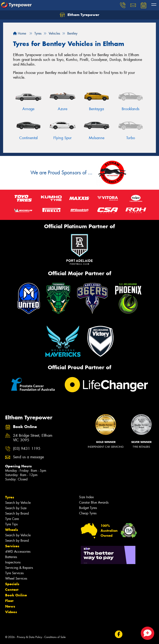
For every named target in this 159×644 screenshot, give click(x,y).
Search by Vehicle (18, 503)
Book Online (16, 595)
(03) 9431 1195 (27, 449)
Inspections (13, 562)
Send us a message (28, 457)
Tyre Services (14, 573)
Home (20, 33)
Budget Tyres (88, 508)
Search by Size (16, 508)
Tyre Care (12, 519)
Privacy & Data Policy (30, 637)
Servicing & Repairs (19, 568)
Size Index (86, 497)
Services (12, 546)
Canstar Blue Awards (94, 502)
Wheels (12, 530)
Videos (11, 612)
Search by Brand (17, 513)
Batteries (11, 557)
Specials (12, 584)
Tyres (10, 497)
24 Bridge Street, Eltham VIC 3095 (33, 438)
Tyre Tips (11, 524)
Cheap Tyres (88, 513)
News (10, 606)
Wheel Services (16, 578)
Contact (12, 590)
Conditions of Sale (55, 637)
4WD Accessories (18, 552)
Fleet (9, 601)
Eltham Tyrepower (79, 15)
